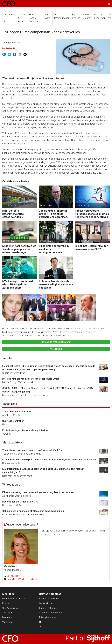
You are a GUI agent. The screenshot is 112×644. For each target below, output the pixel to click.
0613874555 (13, 576)
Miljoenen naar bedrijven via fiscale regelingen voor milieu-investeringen (19, 249)
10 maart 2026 (47, 276)
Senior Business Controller (17, 412)
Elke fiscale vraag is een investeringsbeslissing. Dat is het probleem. (39, 492)
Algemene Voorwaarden (51, 613)
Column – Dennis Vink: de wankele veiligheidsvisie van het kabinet (56, 284)
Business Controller (13, 421)
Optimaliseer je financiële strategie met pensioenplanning (33, 511)
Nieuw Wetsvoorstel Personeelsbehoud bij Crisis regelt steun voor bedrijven (92, 214)
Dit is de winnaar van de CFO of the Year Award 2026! (31, 379)
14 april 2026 (83, 241)
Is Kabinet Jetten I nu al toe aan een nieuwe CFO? (92, 248)
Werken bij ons (46, 603)
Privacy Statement (48, 608)
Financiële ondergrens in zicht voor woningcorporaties (54, 249)
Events (6, 603)
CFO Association (10, 608)
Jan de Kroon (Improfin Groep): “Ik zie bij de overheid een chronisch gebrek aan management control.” (54, 214)
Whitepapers (10, 485)
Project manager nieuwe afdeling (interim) (25, 430)
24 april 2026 (46, 241)
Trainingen (7, 613)
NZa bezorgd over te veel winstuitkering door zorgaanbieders (18, 284)
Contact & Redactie (49, 599)
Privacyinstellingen (48, 617)
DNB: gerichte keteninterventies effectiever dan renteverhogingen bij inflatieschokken (15, 214)
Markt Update (11, 442)
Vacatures (9, 404)
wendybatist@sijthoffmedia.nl (22, 579)
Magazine (7, 617)
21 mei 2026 (46, 206)
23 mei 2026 (9, 206)
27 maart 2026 (10, 276)
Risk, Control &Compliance (35, 18)
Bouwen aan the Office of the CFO (20, 502)
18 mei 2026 (82, 206)
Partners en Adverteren (14, 599)
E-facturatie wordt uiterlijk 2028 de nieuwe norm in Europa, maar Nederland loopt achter (49, 460)
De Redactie (9, 48)
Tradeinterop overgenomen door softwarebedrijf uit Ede (32, 450)
